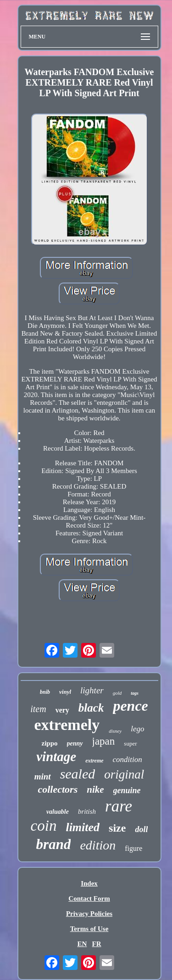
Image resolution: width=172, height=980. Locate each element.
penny (75, 743)
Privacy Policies (89, 914)
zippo (50, 743)
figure (133, 848)
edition (98, 845)
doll (141, 829)
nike (95, 789)
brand (54, 844)
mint (43, 776)
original (124, 774)
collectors (58, 789)
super (130, 743)
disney (115, 731)
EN (82, 944)
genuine (127, 790)
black (91, 708)
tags (135, 693)
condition (128, 759)
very (62, 710)
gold (117, 693)
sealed (78, 774)
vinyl (65, 692)
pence (130, 706)
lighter (92, 690)
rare (119, 806)
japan (104, 741)
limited (83, 827)
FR (97, 944)
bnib (45, 692)
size (117, 828)
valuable (58, 812)
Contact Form (89, 898)
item (38, 709)
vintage (56, 757)
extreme (94, 761)
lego (137, 729)
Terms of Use (89, 929)
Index (89, 883)
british (87, 811)
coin (44, 826)
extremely (67, 725)
